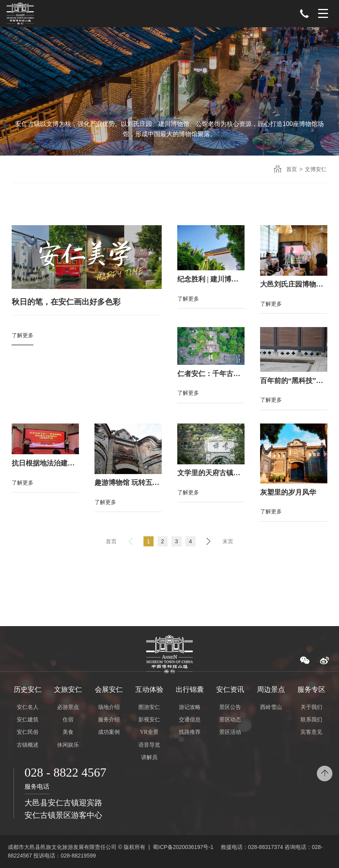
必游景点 (68, 707)
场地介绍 (109, 707)
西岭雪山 (271, 707)
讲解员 (149, 757)
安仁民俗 (28, 732)
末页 (228, 541)
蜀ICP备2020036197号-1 (183, 847)
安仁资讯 (230, 689)
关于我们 (311, 707)
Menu (323, 14)
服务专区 (311, 689)
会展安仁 (109, 689)
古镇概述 (28, 745)
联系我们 (311, 720)
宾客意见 (311, 732)
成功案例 (109, 732)
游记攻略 (190, 707)
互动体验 (149, 689)
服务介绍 (109, 720)
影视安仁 (149, 720)
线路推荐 (190, 732)
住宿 (68, 720)
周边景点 (271, 689)
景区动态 (230, 720)
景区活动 (230, 732)
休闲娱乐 (68, 745)
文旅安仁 (68, 689)
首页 (292, 169)
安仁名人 (28, 707)
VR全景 (149, 732)
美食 (68, 732)
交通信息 (190, 720)
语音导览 (149, 745)
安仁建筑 (28, 720)
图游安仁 (149, 707)
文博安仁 (316, 169)
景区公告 (230, 707)
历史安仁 (28, 689)
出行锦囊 (190, 689)
